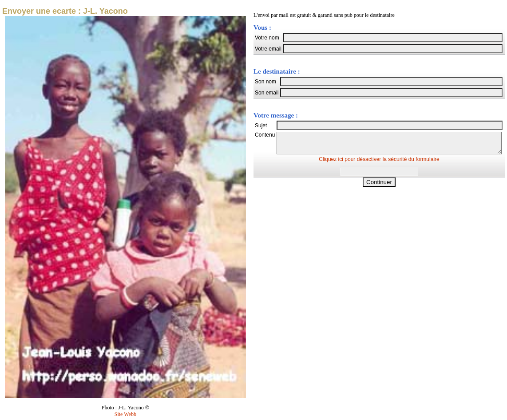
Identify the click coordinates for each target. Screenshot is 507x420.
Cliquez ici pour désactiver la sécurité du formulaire (379, 163)
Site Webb (125, 414)
